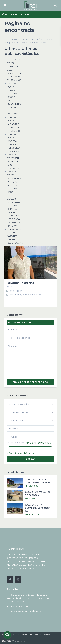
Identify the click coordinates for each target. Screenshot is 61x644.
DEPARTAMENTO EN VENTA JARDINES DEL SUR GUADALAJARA (16, 236)
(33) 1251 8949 (17, 291)
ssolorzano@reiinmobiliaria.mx (25, 295)
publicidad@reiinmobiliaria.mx (26, 611)
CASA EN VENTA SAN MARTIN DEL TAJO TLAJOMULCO (14, 161)
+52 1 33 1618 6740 (19, 606)
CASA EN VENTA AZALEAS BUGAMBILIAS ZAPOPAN (14, 199)
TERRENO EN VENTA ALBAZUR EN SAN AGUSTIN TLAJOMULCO (14, 124)
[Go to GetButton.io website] (7, 641)
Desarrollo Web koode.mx (14, 641)
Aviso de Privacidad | (42, 635)
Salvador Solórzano (20, 283)
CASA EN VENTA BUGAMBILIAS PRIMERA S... (38, 508)
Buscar (31, 459)
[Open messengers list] (7, 635)
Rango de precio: (15, 443)
